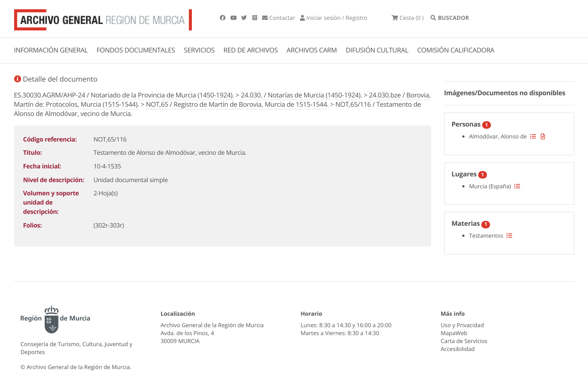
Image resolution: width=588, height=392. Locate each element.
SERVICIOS (199, 50)
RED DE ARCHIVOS (251, 50)
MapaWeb (454, 333)
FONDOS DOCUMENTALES (136, 50)
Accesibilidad (458, 349)
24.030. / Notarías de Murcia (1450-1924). (301, 95)
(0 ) (408, 18)
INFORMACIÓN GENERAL (51, 50)
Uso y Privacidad (462, 325)
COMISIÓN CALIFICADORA (456, 50)
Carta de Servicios (464, 341)
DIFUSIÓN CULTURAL (377, 50)
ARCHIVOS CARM (312, 50)
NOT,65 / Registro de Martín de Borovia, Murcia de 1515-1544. (237, 105)
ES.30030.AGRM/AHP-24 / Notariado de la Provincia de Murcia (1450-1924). (124, 95)
